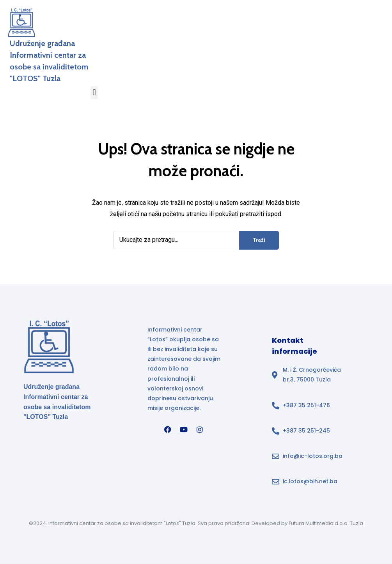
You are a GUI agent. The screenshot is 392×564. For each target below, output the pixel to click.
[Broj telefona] (309, 405)
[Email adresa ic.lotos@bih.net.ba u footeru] (309, 482)
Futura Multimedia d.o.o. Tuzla (326, 523)
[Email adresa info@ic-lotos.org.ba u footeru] (309, 456)
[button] (94, 93)
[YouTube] (184, 429)
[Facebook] (168, 429)
